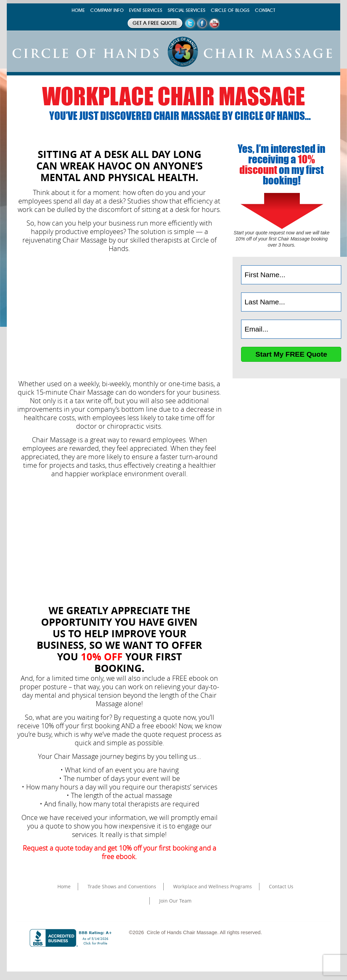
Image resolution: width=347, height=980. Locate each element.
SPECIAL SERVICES (187, 10)
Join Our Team (175, 901)
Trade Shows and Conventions (122, 886)
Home (64, 886)
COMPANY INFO (107, 10)
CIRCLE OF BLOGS (230, 10)
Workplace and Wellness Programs (213, 886)
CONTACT (265, 10)
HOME (78, 10)
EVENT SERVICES (146, 10)
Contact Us (281, 886)
